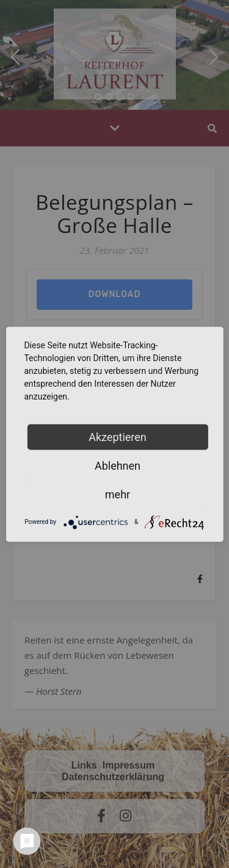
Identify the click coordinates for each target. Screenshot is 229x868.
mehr (118, 494)
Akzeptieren (118, 436)
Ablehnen (118, 465)
